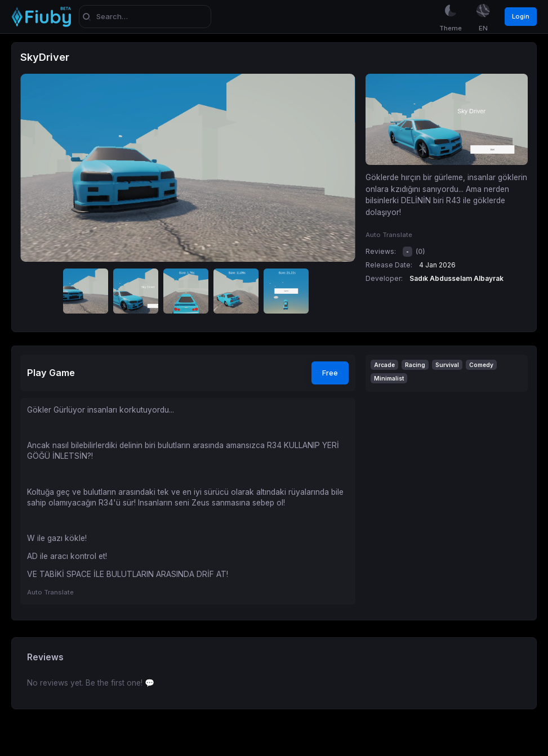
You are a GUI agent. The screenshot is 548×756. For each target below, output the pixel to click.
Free (330, 373)
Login (521, 16)
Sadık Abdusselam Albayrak (456, 278)
